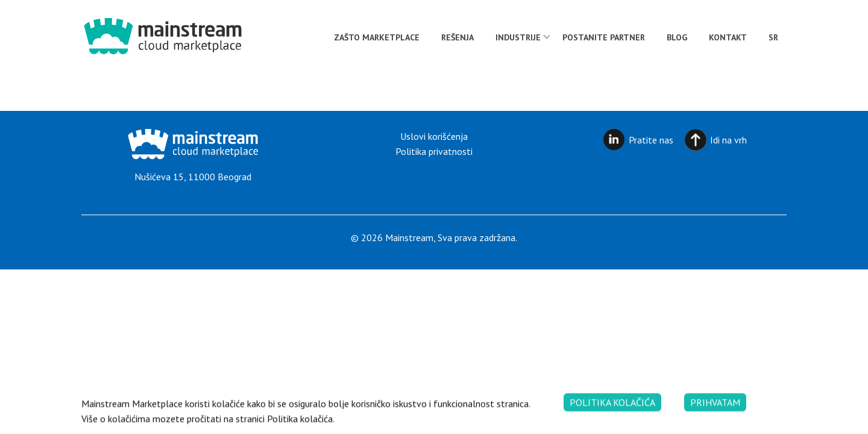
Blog (677, 37)
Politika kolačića (612, 411)
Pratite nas (651, 140)
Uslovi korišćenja (434, 136)
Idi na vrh (728, 140)
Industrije (518, 37)
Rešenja (458, 37)
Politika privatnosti (434, 151)
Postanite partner (604, 37)
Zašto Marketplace (377, 37)
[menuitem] (773, 37)
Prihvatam (715, 411)
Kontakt (728, 37)
